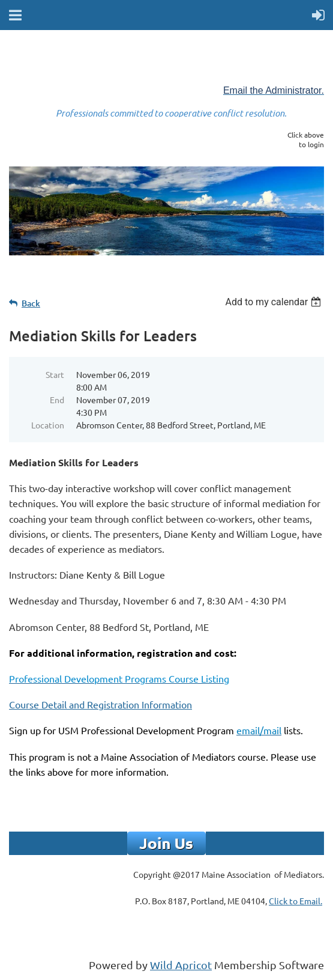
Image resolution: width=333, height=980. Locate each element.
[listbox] (274, 302)
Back (31, 303)
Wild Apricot (181, 965)
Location (48, 425)
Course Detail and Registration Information (100, 704)
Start (55, 374)
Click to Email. (295, 901)
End (57, 400)
